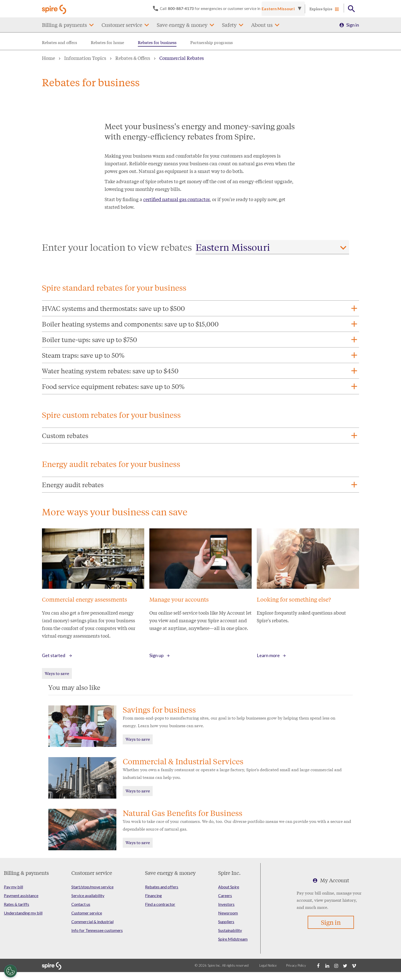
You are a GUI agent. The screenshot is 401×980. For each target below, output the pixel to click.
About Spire (229, 887)
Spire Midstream (233, 939)
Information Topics (85, 58)
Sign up (157, 655)
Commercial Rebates (182, 58)
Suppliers (226, 922)
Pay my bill (13, 887)
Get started (54, 655)
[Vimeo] (354, 965)
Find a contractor (160, 904)
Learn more (268, 655)
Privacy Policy (296, 965)
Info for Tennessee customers (97, 930)
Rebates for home (107, 42)
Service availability (88, 895)
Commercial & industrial (92, 922)
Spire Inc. (229, 873)
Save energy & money (182, 25)
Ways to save (57, 673)
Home (48, 58)
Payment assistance (21, 895)
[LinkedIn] (327, 965)
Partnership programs (211, 42)
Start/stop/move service (92, 887)
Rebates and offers (59, 42)
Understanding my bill (23, 913)
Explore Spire (321, 9)
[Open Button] (352, 9)
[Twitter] (345, 965)
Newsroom (228, 913)
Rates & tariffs (16, 904)
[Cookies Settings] (10, 971)
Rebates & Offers (133, 58)
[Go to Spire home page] (55, 9)
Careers (225, 895)
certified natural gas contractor (176, 199)
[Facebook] (318, 965)
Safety (229, 25)
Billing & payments (64, 25)
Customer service (122, 25)
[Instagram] (336, 965)
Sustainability (230, 930)
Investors (226, 904)
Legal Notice (268, 965)
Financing (153, 895)
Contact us (81, 904)
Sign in (353, 25)
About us (262, 25)
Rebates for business (157, 42)
